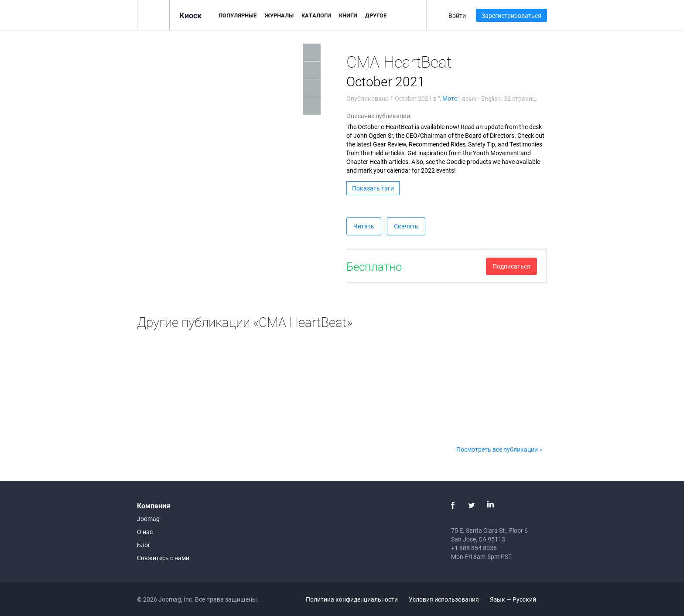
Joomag (148, 519)
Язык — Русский (518, 599)
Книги (348, 15)
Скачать (406, 226)
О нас (145, 532)
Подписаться (511, 266)
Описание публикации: (379, 116)
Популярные (238, 15)
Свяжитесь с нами (163, 558)
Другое (376, 15)
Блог (144, 545)
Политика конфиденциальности (352, 599)
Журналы (279, 15)
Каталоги (316, 15)
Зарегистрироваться (511, 15)
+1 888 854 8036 (474, 548)
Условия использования (444, 599)
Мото (450, 98)
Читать (364, 226)
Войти (457, 15)
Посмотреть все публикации (497, 449)
